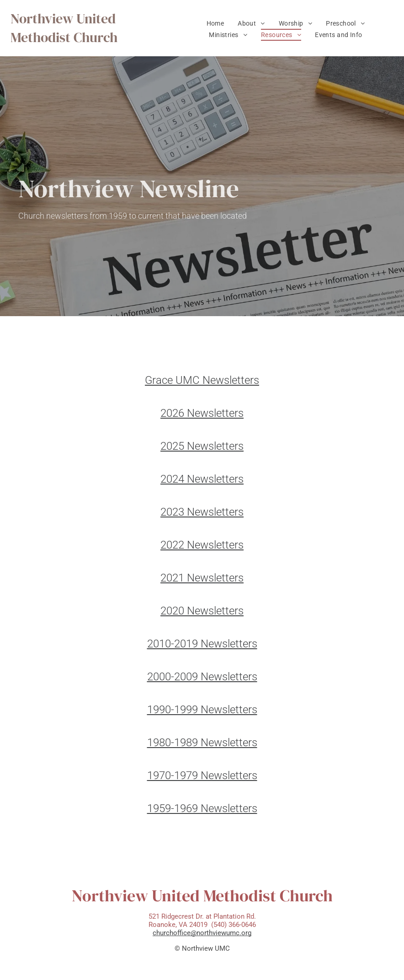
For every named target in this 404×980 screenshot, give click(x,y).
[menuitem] (215, 23)
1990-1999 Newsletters (202, 710)
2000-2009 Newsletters (202, 677)
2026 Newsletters (202, 413)
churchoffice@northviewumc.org (202, 933)
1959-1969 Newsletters (202, 808)
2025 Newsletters (202, 446)
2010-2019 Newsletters (202, 644)
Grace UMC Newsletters (202, 380)
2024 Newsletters (202, 479)
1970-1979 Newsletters (202, 775)
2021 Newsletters (202, 578)
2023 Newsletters (202, 512)
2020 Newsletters (202, 611)
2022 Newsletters (202, 545)
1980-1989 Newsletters (202, 743)
